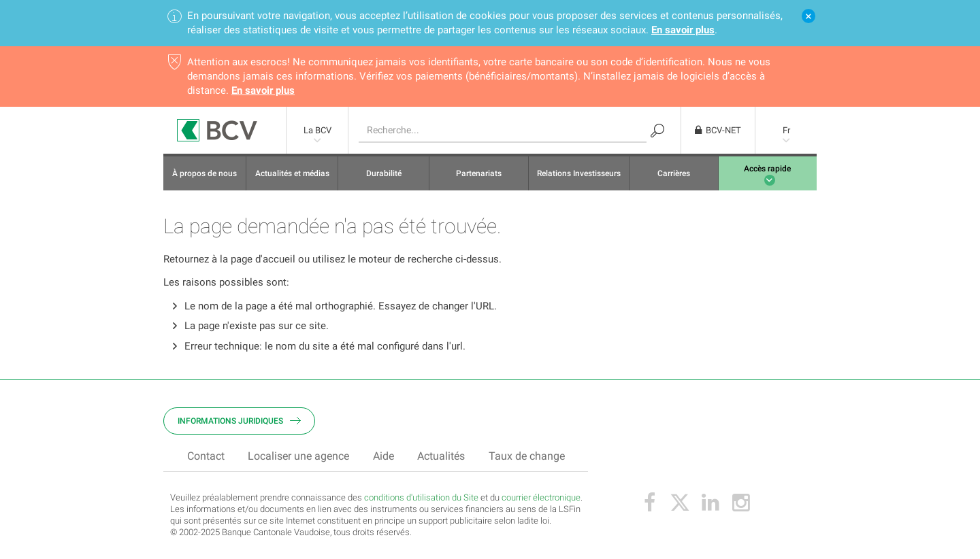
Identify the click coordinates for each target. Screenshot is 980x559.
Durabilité (384, 173)
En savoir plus (683, 30)
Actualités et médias (292, 173)
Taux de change (527, 456)
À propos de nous (205, 173)
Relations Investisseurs (579, 173)
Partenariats (479, 173)
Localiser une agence (298, 456)
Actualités (441, 456)
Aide (383, 456)
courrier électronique (541, 497)
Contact (206, 456)
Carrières (674, 173)
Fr (786, 130)
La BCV (317, 130)
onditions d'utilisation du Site (424, 497)
